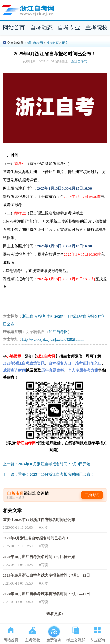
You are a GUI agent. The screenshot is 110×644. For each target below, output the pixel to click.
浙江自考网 (35, 43)
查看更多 (55, 614)
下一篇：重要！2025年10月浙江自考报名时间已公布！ (49, 474)
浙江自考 (30, 317)
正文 (65, 43)
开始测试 (92, 495)
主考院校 (97, 28)
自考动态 (41, 28)
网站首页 (14, 28)
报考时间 (53, 43)
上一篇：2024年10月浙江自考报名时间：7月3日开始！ (49, 464)
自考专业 (69, 28)
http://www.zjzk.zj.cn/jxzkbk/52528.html (53, 340)
